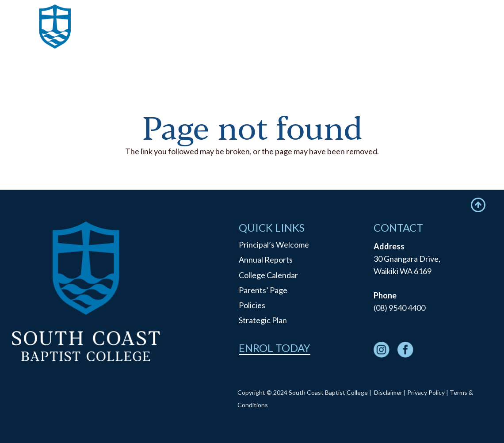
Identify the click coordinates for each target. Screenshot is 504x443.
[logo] (55, 38)
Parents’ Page (263, 290)
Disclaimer (388, 392)
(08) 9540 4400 (399, 308)
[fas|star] (382, 351)
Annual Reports (266, 260)
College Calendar (268, 275)
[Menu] (477, 38)
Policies (252, 305)
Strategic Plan (263, 320)
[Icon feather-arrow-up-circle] (478, 205)
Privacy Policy (426, 392)
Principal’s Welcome (274, 244)
